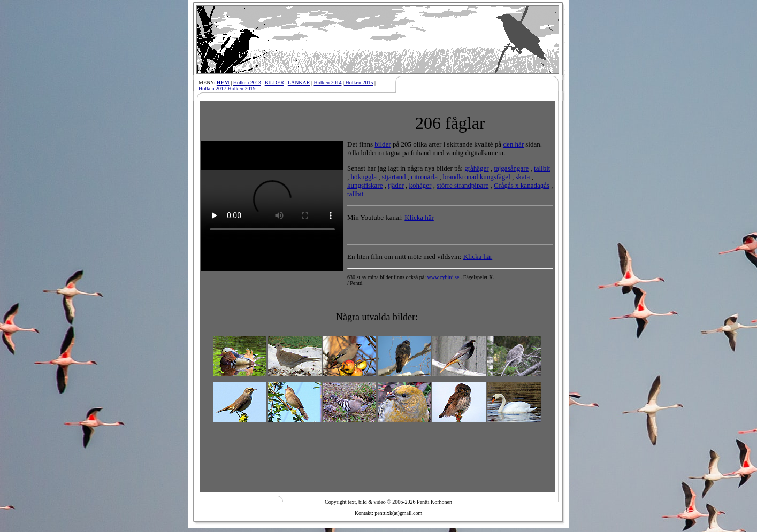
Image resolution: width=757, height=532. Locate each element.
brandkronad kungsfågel (477, 177)
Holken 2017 (212, 88)
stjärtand (394, 177)
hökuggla (364, 177)
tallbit (542, 168)
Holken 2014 (328, 83)
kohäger (420, 185)
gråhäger (476, 168)
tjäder (396, 185)
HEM (223, 83)
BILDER (274, 83)
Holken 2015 (358, 83)
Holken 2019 (241, 88)
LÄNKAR (299, 83)
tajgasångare (511, 168)
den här (513, 144)
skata (523, 177)
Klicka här (419, 217)
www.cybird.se (443, 277)
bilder (383, 144)
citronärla (424, 177)
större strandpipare (462, 185)
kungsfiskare (365, 185)
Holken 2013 (247, 83)
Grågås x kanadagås (522, 185)
